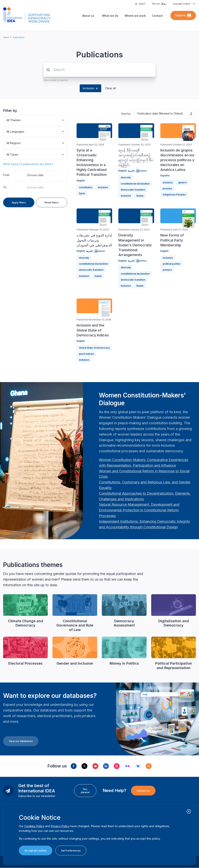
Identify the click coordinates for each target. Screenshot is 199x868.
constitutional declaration (135, 184)
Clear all (110, 88)
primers (167, 270)
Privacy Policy (60, 826)
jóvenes (167, 189)
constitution (86, 187)
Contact (157, 16)
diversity (126, 177)
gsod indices (86, 354)
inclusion (89, 88)
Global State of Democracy (94, 348)
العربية (131, 171)
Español (165, 175)
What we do (110, 16)
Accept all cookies (36, 850)
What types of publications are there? (28, 164)
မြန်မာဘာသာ (141, 171)
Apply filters (19, 202)
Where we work (135, 16)
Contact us (143, 791)
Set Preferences (71, 850)
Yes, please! (85, 791)
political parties (172, 264)
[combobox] (7, 120)
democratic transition (133, 190)
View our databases (21, 741)
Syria (82, 193)
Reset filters (52, 202)
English (81, 181)
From (6, 175)
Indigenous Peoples (174, 195)
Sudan (140, 196)
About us (88, 16)
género (182, 182)
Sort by (126, 114)
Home (6, 37)
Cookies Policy (34, 826)
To (5, 187)
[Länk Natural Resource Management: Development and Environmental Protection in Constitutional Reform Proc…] (139, 510)
